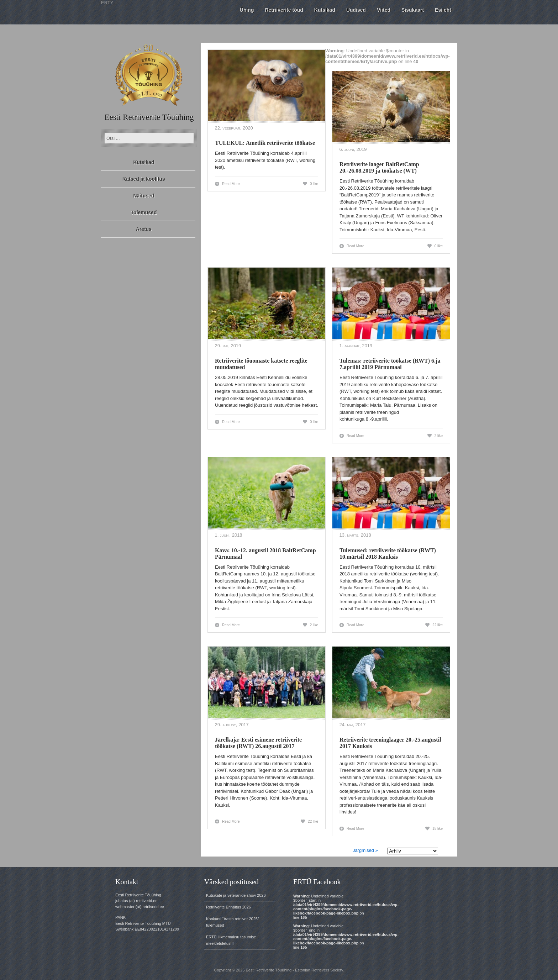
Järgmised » (365, 850)
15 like (438, 829)
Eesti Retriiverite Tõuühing (149, 117)
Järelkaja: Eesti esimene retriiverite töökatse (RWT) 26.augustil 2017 (258, 743)
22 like (438, 625)
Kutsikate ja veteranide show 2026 (236, 895)
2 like (439, 436)
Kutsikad (144, 162)
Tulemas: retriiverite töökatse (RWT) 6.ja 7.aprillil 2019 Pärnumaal (390, 364)
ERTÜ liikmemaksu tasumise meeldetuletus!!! (231, 940)
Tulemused (144, 212)
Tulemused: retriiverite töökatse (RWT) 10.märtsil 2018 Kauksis (388, 554)
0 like (314, 184)
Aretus (144, 229)
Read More (231, 184)
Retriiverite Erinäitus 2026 (228, 907)
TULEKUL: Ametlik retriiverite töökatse (265, 143)
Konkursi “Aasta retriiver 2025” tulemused (233, 922)
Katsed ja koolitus (144, 179)
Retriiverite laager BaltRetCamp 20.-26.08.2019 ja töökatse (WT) (379, 167)
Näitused (144, 196)
